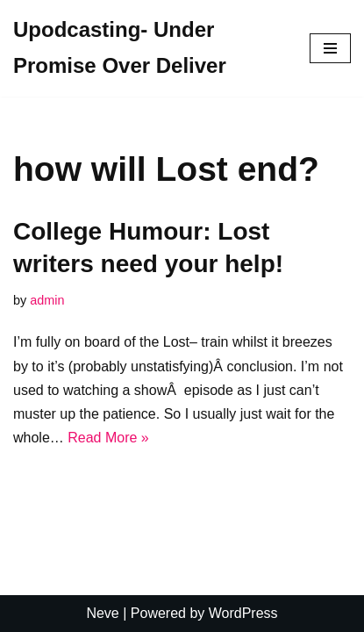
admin (47, 300)
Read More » (108, 438)
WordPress (243, 613)
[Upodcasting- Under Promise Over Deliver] (148, 48)
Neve (102, 613)
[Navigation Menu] (330, 48)
